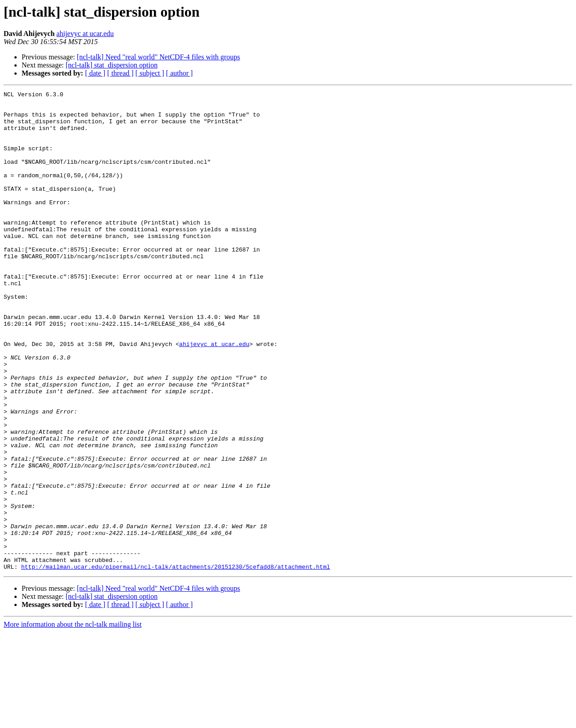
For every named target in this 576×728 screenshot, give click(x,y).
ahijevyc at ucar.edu (85, 34)
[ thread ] (120, 73)
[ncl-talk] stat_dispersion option (112, 65)
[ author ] (180, 73)
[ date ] (95, 73)
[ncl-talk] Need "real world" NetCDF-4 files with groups (159, 57)
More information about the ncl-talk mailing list (73, 720)
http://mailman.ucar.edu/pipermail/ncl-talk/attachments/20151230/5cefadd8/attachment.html (175, 662)
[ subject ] (150, 73)
